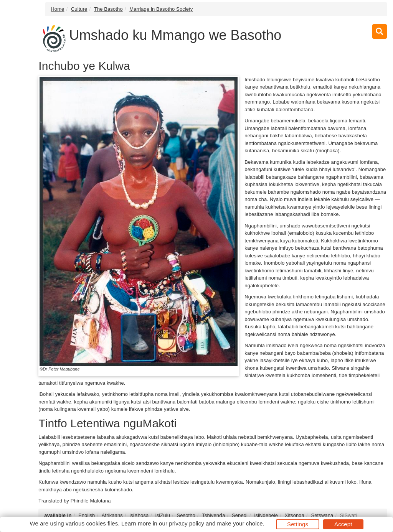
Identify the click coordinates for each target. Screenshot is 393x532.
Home (57, 9)
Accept (343, 524)
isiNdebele (266, 515)
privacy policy (186, 523)
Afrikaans (112, 515)
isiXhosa (139, 515)
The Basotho (108, 9)
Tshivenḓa (213, 515)
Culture (79, 9)
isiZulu (163, 515)
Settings (298, 524)
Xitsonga (295, 515)
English (87, 515)
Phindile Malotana (91, 501)
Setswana (322, 515)
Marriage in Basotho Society (161, 9)
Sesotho (186, 515)
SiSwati (348, 515)
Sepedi (240, 515)
